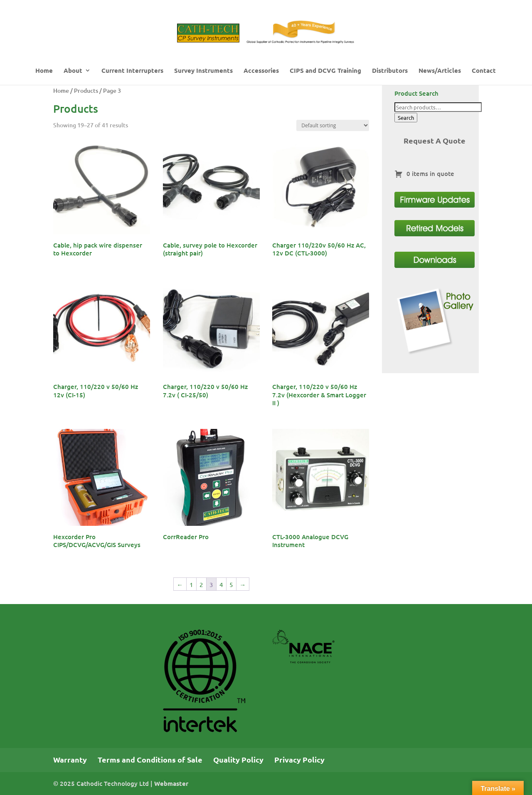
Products (86, 90)
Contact (484, 71)
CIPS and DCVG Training (325, 71)
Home (44, 71)
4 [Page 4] (221, 584)
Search (406, 118)
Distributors (390, 71)
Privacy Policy (299, 759)
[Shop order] (333, 125)
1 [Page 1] (191, 584)
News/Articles (440, 71)
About (73, 71)
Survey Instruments (203, 71)
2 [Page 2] (201, 584)
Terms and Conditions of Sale (150, 759)
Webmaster (171, 783)
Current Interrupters (132, 71)
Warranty (70, 759)
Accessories (261, 71)
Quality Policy (238, 759)
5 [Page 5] (231, 584)
